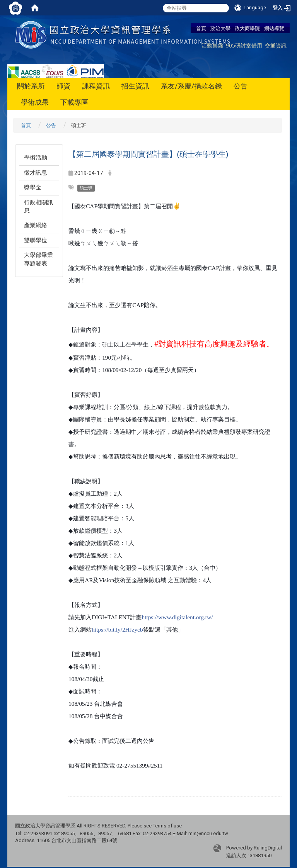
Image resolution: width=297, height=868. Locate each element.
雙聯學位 (36, 240)
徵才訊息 (36, 173)
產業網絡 (36, 225)
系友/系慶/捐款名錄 (191, 86)
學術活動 (36, 158)
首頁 (201, 28)
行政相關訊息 (38, 206)
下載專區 (74, 102)
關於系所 (31, 86)
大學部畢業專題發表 (38, 259)
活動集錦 (212, 45)
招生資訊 (135, 86)
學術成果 (35, 102)
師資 (63, 86)
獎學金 (33, 187)
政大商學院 (247, 28)
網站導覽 (274, 28)
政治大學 (220, 28)
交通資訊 (276, 45)
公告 (241, 86)
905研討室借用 (244, 45)
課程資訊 (96, 86)
